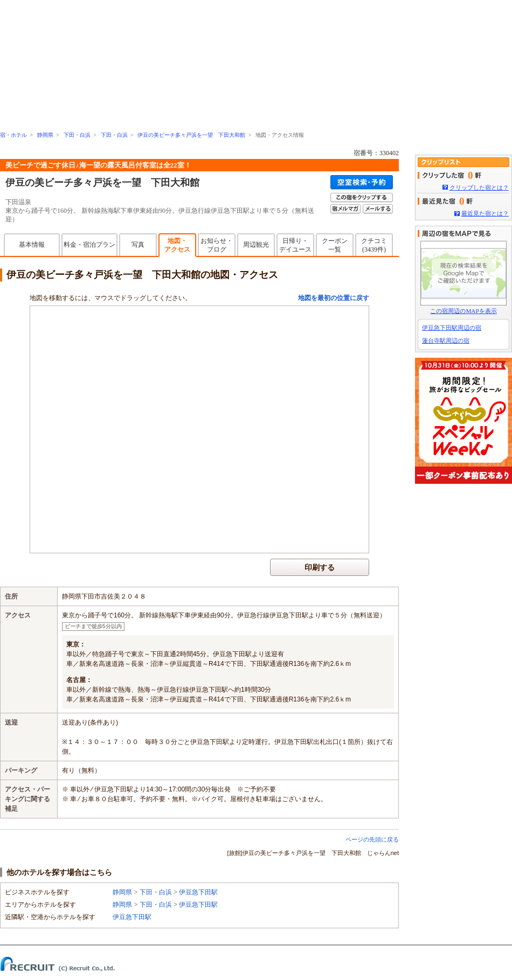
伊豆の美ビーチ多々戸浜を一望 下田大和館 (191, 135)
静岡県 (45, 135)
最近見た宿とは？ (485, 213)
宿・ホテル (13, 135)
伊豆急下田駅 (198, 892)
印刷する (320, 567)
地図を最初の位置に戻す (334, 298)
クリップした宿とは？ (479, 187)
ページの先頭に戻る (372, 839)
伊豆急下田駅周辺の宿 (452, 328)
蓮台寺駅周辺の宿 (446, 340)
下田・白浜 (77, 135)
